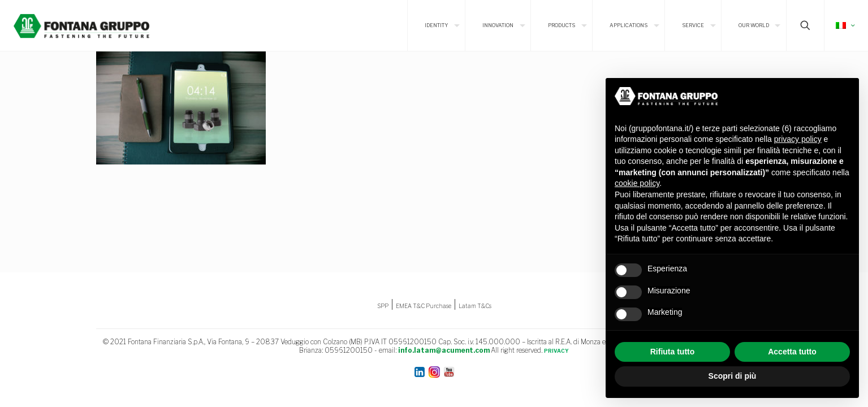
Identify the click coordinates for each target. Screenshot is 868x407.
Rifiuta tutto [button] (673, 352)
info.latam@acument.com (444, 350)
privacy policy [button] (798, 139)
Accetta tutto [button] (792, 352)
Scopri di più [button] (733, 376)
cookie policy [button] (637, 183)
